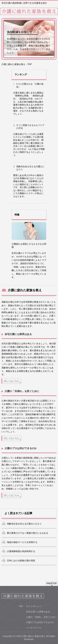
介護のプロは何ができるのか (21, 448)
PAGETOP (52, 583)
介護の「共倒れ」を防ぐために (22, 391)
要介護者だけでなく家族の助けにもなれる (28, 533)
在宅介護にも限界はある (18, 334)
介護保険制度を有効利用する (21, 551)
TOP (21, 606)
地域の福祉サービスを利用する (22, 542)
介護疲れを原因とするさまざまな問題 (29, 246)
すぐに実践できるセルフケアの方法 (30, 127)
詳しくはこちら (12, 381)
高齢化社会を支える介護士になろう (30, 168)
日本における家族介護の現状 (21, 561)
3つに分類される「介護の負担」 (30, 85)
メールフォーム (34, 628)
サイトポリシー (34, 606)
